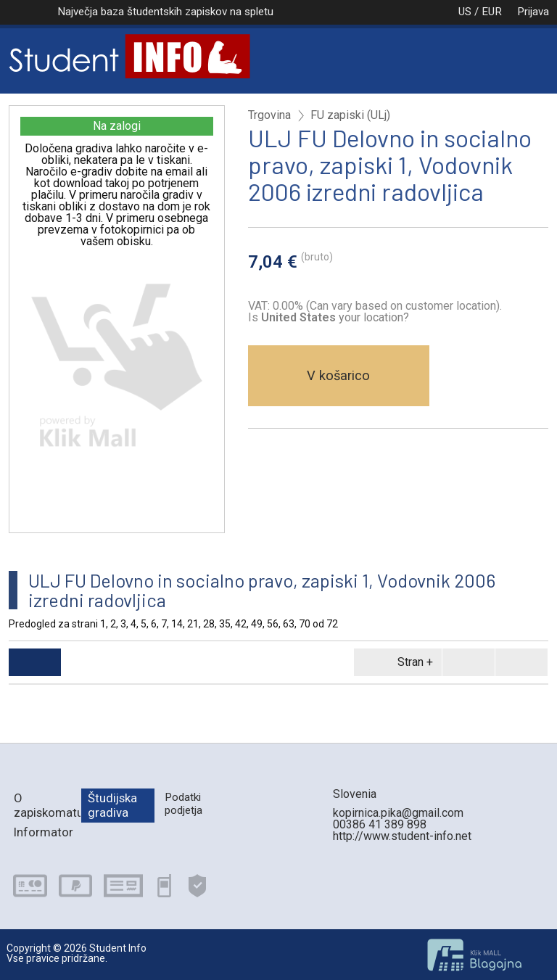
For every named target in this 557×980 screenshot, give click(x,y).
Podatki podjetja (183, 803)
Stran (395, 662)
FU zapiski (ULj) (350, 115)
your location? (335, 317)
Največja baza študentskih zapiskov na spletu (165, 12)
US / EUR (465, 12)
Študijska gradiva (112, 805)
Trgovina (269, 115)
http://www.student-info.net (402, 836)
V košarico (338, 375)
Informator (44, 832)
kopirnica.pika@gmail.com (398, 813)
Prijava (533, 12)
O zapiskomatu (48, 805)
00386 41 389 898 (380, 824)
